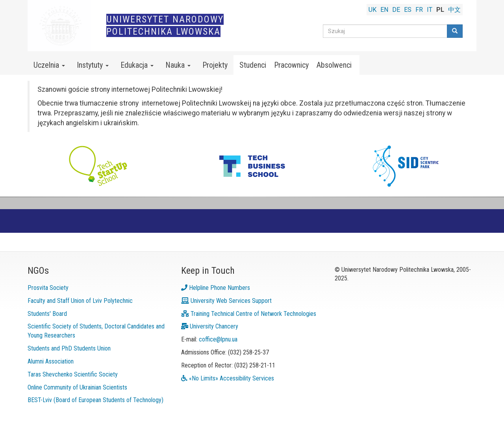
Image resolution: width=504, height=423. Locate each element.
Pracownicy (291, 65)
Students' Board (47, 314)
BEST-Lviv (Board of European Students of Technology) (95, 400)
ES (408, 10)
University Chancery (210, 326)
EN (384, 10)
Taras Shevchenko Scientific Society (73, 374)
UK (372, 10)
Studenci (253, 65)
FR (419, 10)
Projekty (215, 65)
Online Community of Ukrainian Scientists (77, 387)
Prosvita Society (48, 288)
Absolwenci (334, 65)
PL (440, 10)
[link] (252, 137)
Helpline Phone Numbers (216, 288)
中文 (454, 10)
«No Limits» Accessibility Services (228, 378)
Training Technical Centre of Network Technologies (249, 314)
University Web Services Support (226, 301)
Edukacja (137, 65)
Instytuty (93, 65)
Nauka (178, 65)
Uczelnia (49, 65)
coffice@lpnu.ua (218, 339)
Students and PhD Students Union (69, 348)
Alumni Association (51, 361)
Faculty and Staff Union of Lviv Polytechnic (80, 301)
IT (430, 10)
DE (396, 10)
